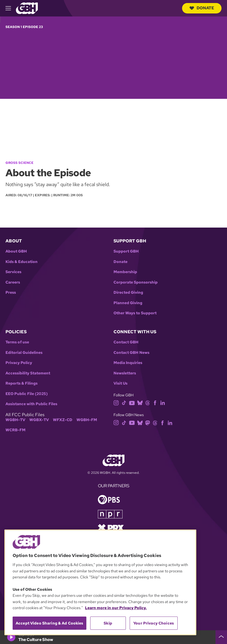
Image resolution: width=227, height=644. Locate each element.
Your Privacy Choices (154, 623)
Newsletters (125, 373)
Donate (202, 8)
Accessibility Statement (28, 373)
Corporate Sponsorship (136, 282)
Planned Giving (128, 303)
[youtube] (132, 403)
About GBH (16, 251)
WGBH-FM (87, 420)
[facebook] (155, 403)
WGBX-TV (39, 420)
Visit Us (120, 383)
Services (13, 272)
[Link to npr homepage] (110, 514)
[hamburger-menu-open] (11, 8)
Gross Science (19, 163)
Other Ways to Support (135, 313)
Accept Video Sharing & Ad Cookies (49, 623)
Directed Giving (128, 292)
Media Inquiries (128, 363)
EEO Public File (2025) (27, 394)
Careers (13, 282)
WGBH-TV (15, 420)
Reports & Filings (22, 383)
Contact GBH (126, 342)
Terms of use (17, 342)
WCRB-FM (15, 430)
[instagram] (116, 403)
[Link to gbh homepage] (27, 8)
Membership (125, 272)
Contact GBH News (131, 353)
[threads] (148, 403)
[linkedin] (163, 403)
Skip (108, 623)
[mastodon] (148, 422)
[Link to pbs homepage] (109, 499)
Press (11, 292)
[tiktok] (124, 403)
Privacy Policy (19, 363)
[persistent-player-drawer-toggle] (221, 637)
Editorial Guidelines (24, 353)
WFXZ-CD (63, 420)
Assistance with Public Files (31, 404)
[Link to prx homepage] (111, 527)
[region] (100, 582)
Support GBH (126, 251)
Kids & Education (22, 262)
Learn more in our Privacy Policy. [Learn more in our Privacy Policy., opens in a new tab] (116, 608)
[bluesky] (140, 403)
